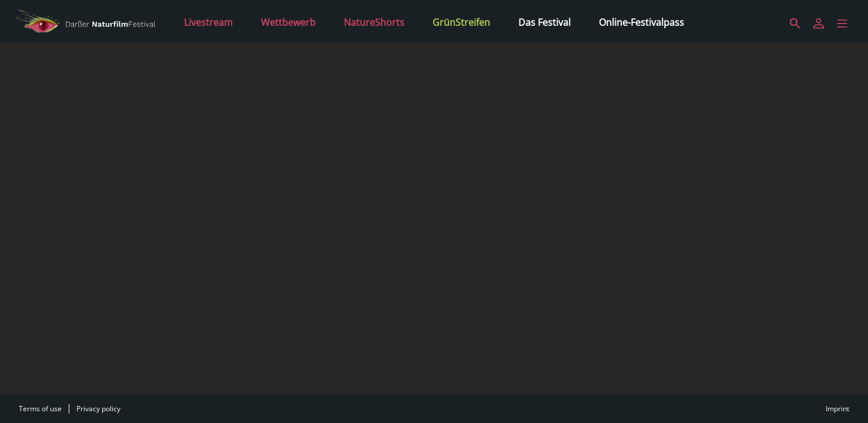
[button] (842, 23)
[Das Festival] (544, 21)
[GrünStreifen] (461, 21)
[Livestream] (208, 21)
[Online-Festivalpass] (641, 21)
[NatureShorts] (374, 21)
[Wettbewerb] (288, 21)
